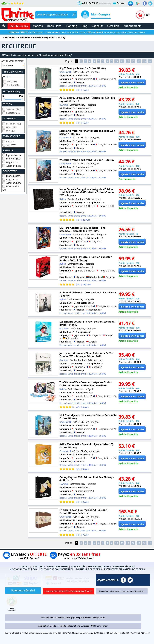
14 (139, 61)
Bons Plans (54, 26)
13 (133, 61)
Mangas (38, 26)
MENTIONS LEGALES (20, 569)
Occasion (113, 26)
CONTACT (25, 566)
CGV (35, 569)
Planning (71, 26)
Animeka (87, 618)
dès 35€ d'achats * (27, 32)
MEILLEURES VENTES (58, 566)
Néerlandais (11, 188)
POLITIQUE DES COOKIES (89, 569)
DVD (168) (12, 81)
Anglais (12, 162)
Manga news (99, 618)
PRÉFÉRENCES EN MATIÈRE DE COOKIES (124, 569)
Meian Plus (139, 591)
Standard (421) (14, 109)
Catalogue (9, 38)
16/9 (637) (11, 145)
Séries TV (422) (13, 123)
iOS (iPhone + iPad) (99, 626)
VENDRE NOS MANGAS (99, 566)
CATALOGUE (38, 566)
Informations (74, 626)
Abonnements (132, 26)
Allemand (13, 165)
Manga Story (64, 618)
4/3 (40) (10, 141)
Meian (130, 591)
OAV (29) (10, 130)
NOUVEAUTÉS (78, 566)
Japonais (13, 155)
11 (122, 61)
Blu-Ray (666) (14, 84)
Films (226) (12, 127)
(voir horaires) (105, 4)
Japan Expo (76, 618)
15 (144, 61)
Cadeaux (97, 26)
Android (85, 626)
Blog (84, 26)
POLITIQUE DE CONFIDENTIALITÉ (56, 569)
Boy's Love (120, 591)
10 (117, 61)
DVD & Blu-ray (19, 26)
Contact (121, 3)
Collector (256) (13, 112)
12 (128, 61)
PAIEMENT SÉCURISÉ (124, 566)
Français (13, 158)
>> (150, 61)
